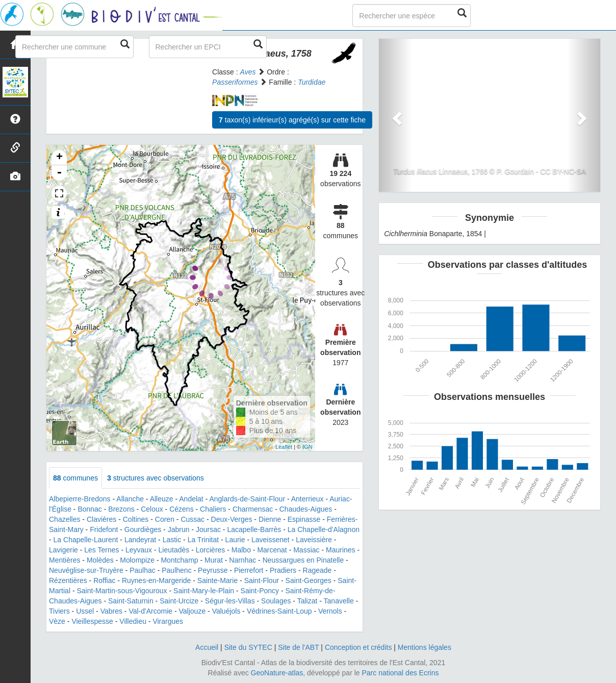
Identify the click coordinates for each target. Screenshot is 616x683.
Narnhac (242, 560)
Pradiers (283, 570)
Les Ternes (101, 550)
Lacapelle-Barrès (254, 529)
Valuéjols (226, 611)
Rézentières (68, 580)
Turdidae (312, 82)
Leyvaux (139, 550)
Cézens (181, 509)
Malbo (241, 550)
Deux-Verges (232, 519)
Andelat (191, 499)
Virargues (168, 621)
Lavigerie (63, 550)
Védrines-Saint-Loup (279, 611)
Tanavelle (339, 601)
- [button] (59, 173)
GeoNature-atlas (277, 673)
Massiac (306, 550)
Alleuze (162, 499)
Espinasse (304, 519)
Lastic (172, 540)
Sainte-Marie (217, 580)
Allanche (130, 499)
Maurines (341, 550)
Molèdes (100, 560)
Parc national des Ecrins (401, 673)
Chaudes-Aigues (306, 509)
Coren (165, 519)
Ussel (85, 611)
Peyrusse (213, 570)
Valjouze (193, 611)
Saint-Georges (309, 580)
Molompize (137, 560)
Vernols (330, 611)
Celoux (152, 509)
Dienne (270, 519)
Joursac (208, 529)
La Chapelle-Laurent (86, 540)
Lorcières (211, 550)
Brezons (121, 509)
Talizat (307, 601)
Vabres (111, 611)
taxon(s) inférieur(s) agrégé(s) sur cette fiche (292, 120)
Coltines (136, 519)
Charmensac (253, 509)
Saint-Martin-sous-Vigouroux (122, 591)
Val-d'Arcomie (150, 611)
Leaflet (284, 447)
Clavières (101, 519)
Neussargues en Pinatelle (303, 560)
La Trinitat (203, 540)
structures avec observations (156, 478)
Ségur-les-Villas (230, 601)
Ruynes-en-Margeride (156, 580)
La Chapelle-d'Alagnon (324, 529)
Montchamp (179, 560)
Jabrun (179, 529)
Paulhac (143, 570)
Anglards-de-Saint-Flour (247, 499)
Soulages (276, 601)
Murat (214, 560)
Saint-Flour (262, 580)
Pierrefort (249, 570)
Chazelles (65, 519)
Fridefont (104, 529)
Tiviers (59, 611)
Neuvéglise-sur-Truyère (86, 570)
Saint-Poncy (260, 591)
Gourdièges (143, 529)
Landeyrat (140, 540)
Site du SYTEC (248, 647)
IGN (307, 447)
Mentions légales (425, 647)
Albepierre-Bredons (80, 499)
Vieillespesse (92, 621)
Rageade (317, 570)
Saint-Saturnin (131, 601)
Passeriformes (235, 82)
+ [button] (59, 158)
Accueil (207, 647)
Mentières (65, 560)
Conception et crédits (358, 647)
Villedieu (133, 621)
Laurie (235, 540)
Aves (248, 72)
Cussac (193, 519)
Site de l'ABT (298, 647)
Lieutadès (174, 550)
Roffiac (104, 580)
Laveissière (314, 540)
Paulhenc (176, 570)
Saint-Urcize (179, 601)
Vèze (57, 621)
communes (75, 478)
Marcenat (272, 550)
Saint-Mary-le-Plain (204, 591)
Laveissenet (271, 540)
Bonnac (89, 509)
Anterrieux (307, 499)
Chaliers (213, 509)
